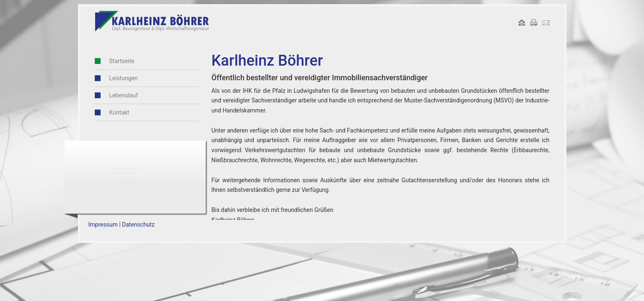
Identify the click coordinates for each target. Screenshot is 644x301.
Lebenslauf (124, 95)
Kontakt (119, 112)
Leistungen (124, 78)
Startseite (122, 61)
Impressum (103, 224)
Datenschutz (138, 224)
